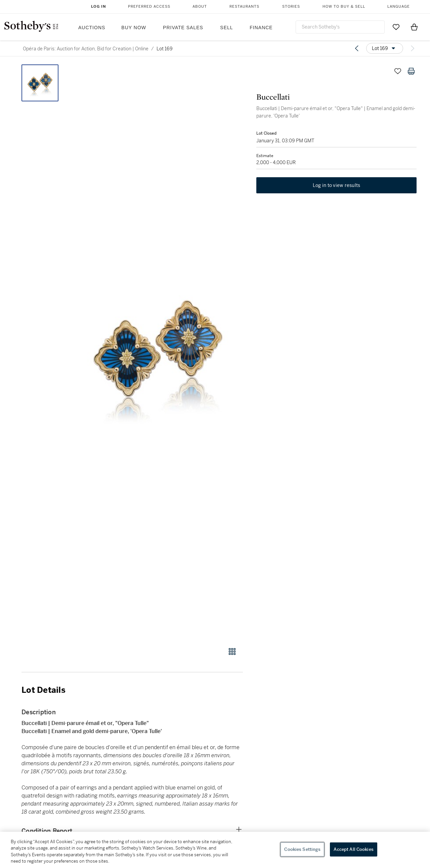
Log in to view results (337, 185)
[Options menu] (385, 48)
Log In (99, 7)
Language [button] (399, 7)
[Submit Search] (377, 27)
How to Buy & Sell (344, 7)
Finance (261, 28)
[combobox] (340, 27)
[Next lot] (413, 48)
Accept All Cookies (353, 849)
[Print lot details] (411, 71)
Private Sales (183, 28)
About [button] (200, 7)
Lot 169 (165, 49)
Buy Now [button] (134, 28)
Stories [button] (291, 7)
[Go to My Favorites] (396, 27)
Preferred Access (149, 7)
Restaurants (244, 7)
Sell (226, 28)
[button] (158, 352)
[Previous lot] (357, 48)
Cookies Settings (302, 849)
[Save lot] (398, 71)
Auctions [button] (92, 28)
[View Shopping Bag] (414, 27)
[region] (215, 850)
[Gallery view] (232, 652)
